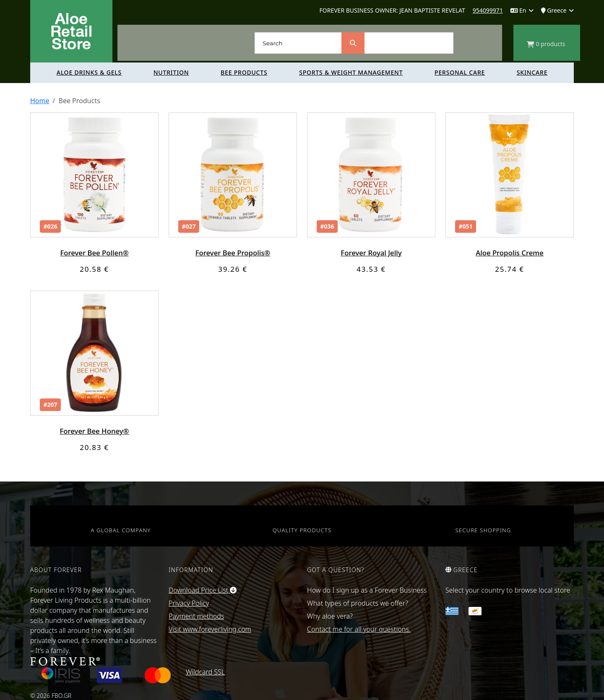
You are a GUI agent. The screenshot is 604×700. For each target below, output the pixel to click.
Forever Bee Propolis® (233, 253)
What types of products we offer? (358, 603)
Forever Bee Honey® (94, 431)
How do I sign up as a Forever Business (367, 590)
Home (40, 101)
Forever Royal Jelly (371, 253)
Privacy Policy (189, 603)
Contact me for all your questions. (359, 629)
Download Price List (203, 590)
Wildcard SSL (205, 672)
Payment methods (196, 616)
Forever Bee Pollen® (94, 253)
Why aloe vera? (330, 616)
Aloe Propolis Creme (510, 253)
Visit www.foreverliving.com (210, 629)
